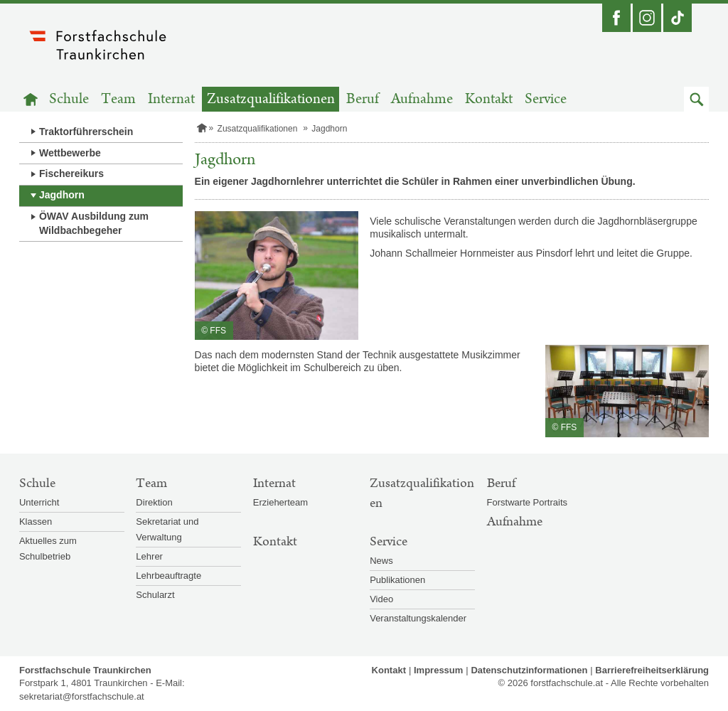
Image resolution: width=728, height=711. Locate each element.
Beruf (363, 99)
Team (118, 99)
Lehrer (149, 556)
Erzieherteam (280, 502)
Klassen (36, 522)
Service (546, 99)
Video (381, 599)
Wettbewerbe (70, 153)
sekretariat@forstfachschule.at (82, 696)
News (381, 561)
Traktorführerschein (86, 132)
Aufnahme (422, 99)
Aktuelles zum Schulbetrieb (48, 549)
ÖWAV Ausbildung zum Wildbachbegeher (94, 223)
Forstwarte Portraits (527, 502)
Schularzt (155, 595)
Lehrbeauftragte (168, 576)
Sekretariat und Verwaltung (167, 529)
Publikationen (397, 580)
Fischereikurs (71, 173)
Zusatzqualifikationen (271, 99)
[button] (696, 99)
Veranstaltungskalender (418, 618)
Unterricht (39, 502)
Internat (171, 99)
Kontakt (489, 99)
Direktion (154, 502)
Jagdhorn (62, 195)
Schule (69, 99)
